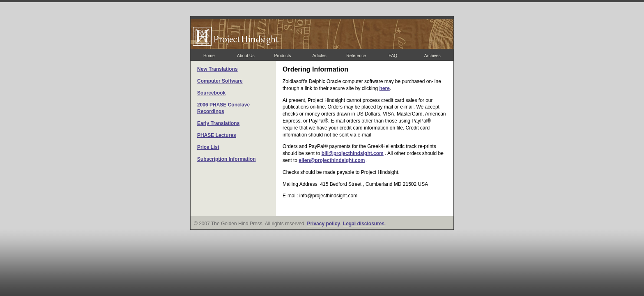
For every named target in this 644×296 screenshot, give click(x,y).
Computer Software (220, 81)
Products (282, 56)
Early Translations (218, 123)
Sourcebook (211, 93)
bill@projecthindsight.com (353, 153)
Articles (320, 56)
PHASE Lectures (217, 135)
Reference (356, 56)
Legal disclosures (364, 224)
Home (209, 56)
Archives (432, 56)
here (384, 88)
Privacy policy (323, 224)
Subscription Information (227, 159)
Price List (208, 147)
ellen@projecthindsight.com (332, 160)
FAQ (393, 56)
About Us (246, 56)
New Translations (217, 69)
